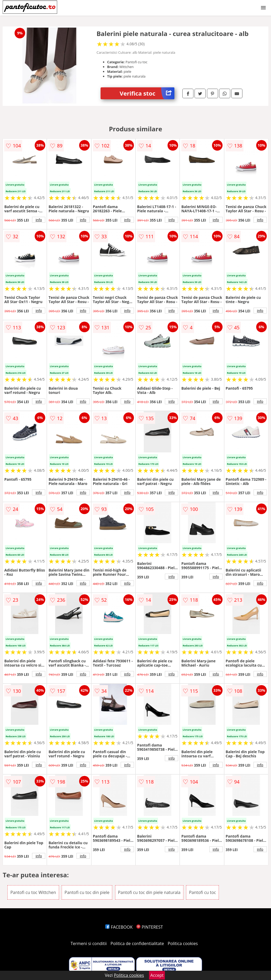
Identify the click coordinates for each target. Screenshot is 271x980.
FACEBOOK (119, 927)
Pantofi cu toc (202, 892)
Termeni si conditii (89, 943)
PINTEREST (150, 927)
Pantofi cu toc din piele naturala (149, 892)
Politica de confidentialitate (137, 943)
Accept (157, 975)
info (39, 220)
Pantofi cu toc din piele (87, 892)
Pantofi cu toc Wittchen (33, 892)
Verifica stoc (147, 93)
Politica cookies (183, 943)
